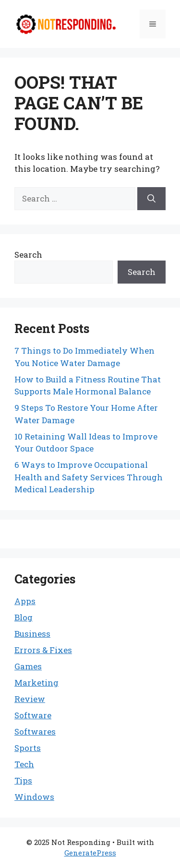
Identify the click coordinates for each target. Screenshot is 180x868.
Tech (24, 764)
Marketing (36, 683)
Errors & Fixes (43, 650)
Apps (25, 601)
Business (32, 634)
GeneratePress (90, 853)
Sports (28, 748)
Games (28, 666)
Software (33, 715)
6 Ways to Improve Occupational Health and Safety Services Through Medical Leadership (89, 477)
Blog (24, 617)
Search (28, 255)
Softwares (35, 731)
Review (30, 699)
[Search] (151, 199)
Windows (34, 797)
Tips (23, 780)
